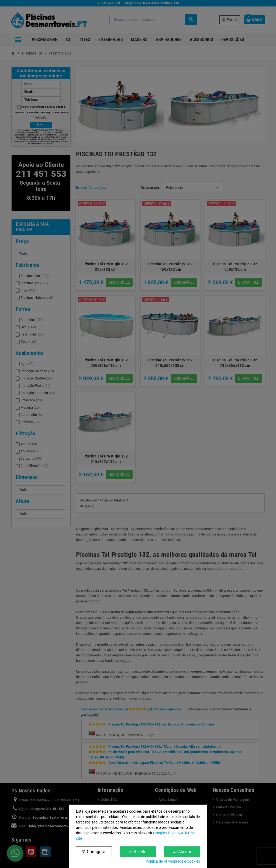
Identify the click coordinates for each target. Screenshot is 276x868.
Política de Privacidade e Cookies (173, 861)
